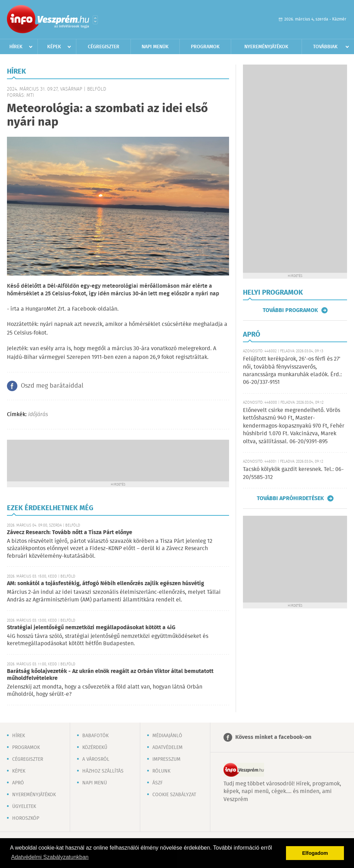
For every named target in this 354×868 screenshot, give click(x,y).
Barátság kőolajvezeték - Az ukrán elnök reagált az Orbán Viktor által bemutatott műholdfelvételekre (110, 675)
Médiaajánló (167, 736)
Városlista (95, 20)
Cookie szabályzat (174, 795)
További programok (290, 310)
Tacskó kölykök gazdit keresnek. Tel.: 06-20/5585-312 (293, 473)
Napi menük (155, 47)
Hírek (16, 47)
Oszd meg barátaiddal (52, 386)
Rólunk (161, 771)
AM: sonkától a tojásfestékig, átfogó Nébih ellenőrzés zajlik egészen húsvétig (106, 584)
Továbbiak (325, 47)
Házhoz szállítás (103, 771)
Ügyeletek (24, 807)
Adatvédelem (167, 748)
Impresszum (166, 759)
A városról (96, 759)
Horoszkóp (26, 818)
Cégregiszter (104, 47)
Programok (205, 47)
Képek (54, 47)
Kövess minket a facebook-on (273, 737)
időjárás (38, 415)
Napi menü (95, 783)
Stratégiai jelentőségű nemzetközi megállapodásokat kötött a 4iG (91, 628)
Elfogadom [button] (315, 853)
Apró (18, 783)
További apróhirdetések (290, 498)
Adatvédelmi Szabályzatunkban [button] (50, 857)
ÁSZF (158, 783)
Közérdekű (95, 748)
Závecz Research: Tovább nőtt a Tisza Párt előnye (70, 533)
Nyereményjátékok (266, 47)
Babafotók (95, 736)
